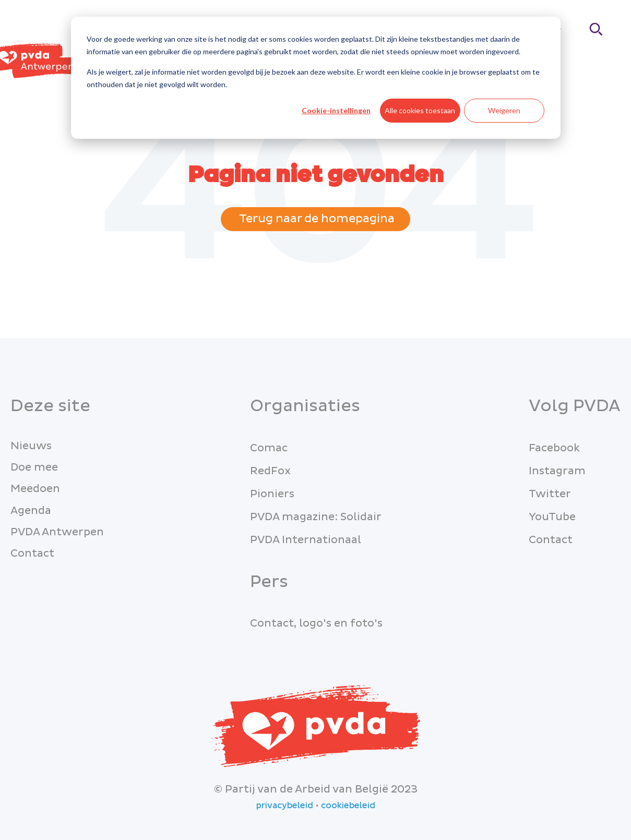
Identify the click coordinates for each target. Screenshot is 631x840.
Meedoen (35, 489)
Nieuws (31, 446)
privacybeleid (285, 806)
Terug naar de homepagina (315, 219)
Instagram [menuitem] (557, 471)
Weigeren (504, 110)
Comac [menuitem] (269, 448)
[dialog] (316, 78)
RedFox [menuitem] (270, 471)
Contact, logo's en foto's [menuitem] (316, 623)
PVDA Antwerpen (57, 532)
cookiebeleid (348, 806)
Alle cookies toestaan (420, 110)
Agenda (31, 511)
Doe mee (34, 467)
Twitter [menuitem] (550, 494)
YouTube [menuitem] (552, 517)
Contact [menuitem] (551, 540)
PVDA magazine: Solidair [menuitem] (316, 517)
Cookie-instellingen (336, 110)
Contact (32, 554)
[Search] (597, 29)
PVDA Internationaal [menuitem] (306, 540)
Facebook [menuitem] (554, 448)
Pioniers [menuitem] (272, 494)
